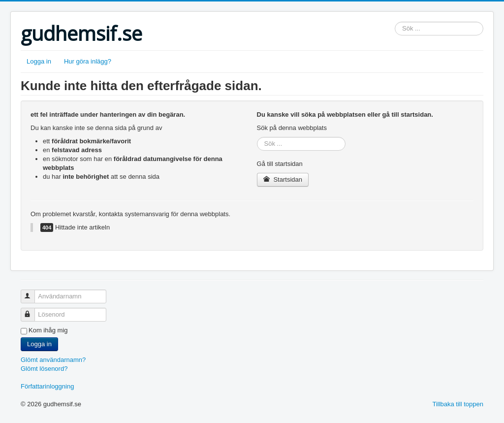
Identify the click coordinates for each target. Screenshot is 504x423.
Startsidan (283, 179)
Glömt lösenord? (44, 369)
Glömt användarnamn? (53, 360)
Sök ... (395, 22)
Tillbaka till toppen (458, 404)
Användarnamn (32, 292)
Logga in (39, 61)
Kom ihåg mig (48, 330)
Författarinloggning (47, 386)
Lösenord (32, 310)
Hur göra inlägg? (88, 61)
